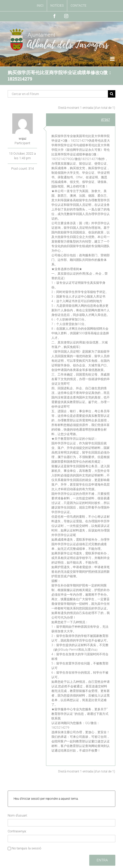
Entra (102, 860)
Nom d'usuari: (18, 815)
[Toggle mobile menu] (113, 59)
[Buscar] (112, 94)
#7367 (105, 120)
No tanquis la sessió (26, 848)
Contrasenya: (17, 831)
